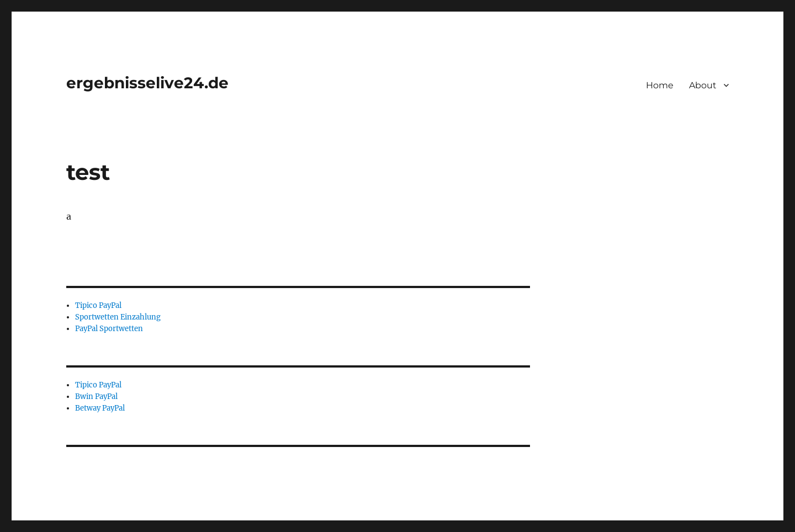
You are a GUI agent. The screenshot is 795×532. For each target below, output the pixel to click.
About (703, 85)
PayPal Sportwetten (109, 329)
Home (660, 85)
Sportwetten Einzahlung (118, 317)
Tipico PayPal (98, 305)
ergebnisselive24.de (147, 83)
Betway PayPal (100, 408)
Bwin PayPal (96, 397)
